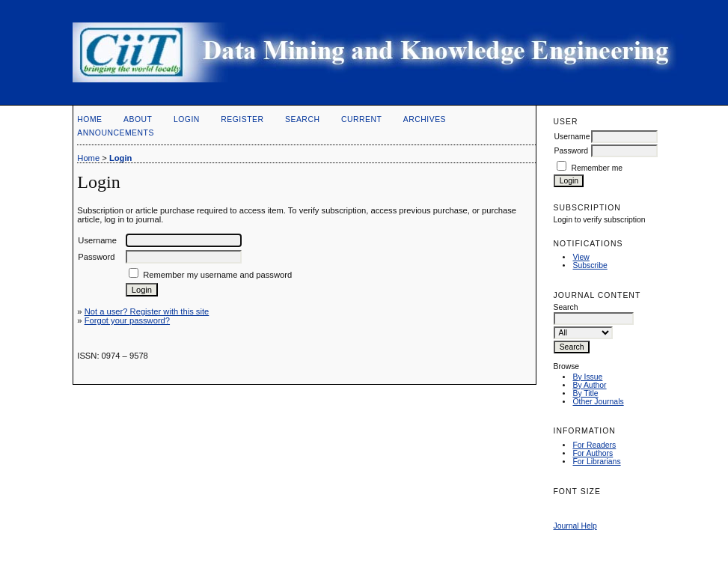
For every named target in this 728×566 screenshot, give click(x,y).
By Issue (587, 377)
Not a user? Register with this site (147, 311)
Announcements (116, 133)
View (581, 257)
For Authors (593, 453)
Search (302, 119)
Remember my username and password (217, 275)
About (138, 119)
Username (572, 137)
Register (242, 119)
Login (187, 119)
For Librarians (596, 462)
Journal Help (575, 526)
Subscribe (590, 265)
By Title (585, 393)
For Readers (594, 445)
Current (361, 119)
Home (89, 119)
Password (571, 151)
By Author (589, 385)
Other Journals (598, 402)
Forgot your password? (127, 320)
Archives (425, 119)
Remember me (597, 168)
